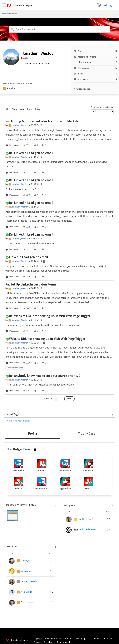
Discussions (18, 110)
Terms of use (62, 642)
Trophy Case (87, 434)
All (7, 110)
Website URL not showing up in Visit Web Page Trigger (47, 339)
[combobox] (60, 29)
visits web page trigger (18, 421)
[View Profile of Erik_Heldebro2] (85, 519)
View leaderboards (82, 89)
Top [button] (104, 639)
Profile (33, 434)
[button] (12, 29)
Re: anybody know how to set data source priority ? (45, 376)
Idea (30, 110)
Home (97, 639)
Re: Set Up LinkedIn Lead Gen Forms (31, 285)
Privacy (79, 639)
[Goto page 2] (61, 399)
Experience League (23, 6)
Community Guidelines (44, 642)
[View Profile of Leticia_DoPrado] (29, 582)
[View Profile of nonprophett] (26, 571)
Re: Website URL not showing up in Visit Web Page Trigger (50, 316)
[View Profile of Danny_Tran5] (27, 561)
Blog (38, 110)
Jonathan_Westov (20, 125)
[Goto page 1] (56, 399)
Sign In (112, 5)
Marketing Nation (10, 14)
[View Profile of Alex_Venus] (26, 592)
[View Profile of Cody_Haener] (27, 602)
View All (59, 415)
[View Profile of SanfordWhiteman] (87, 530)
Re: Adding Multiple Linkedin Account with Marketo (42, 122)
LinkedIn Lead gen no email (28, 257)
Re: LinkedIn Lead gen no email (31, 153)
